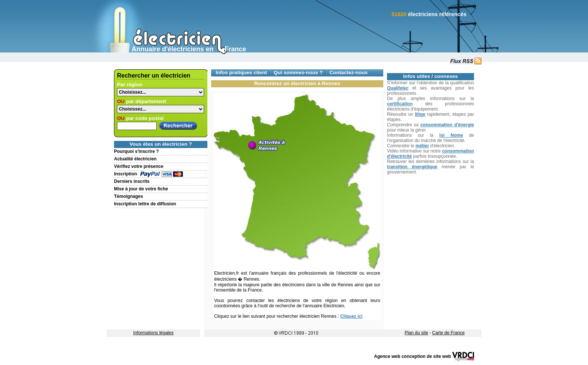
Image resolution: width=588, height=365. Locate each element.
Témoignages (128, 196)
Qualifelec (398, 88)
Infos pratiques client (241, 73)
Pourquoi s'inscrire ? (136, 151)
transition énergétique (412, 167)
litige (420, 114)
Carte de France (448, 333)
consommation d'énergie (447, 125)
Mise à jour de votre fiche (141, 189)
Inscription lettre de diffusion (145, 204)
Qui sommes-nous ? (298, 73)
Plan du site (416, 333)
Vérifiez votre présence (139, 166)
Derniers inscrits (132, 181)
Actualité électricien (135, 159)
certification (400, 104)
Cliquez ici (351, 316)
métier (422, 146)
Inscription (125, 174)
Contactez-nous (348, 73)
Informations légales (153, 333)
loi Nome (451, 135)
